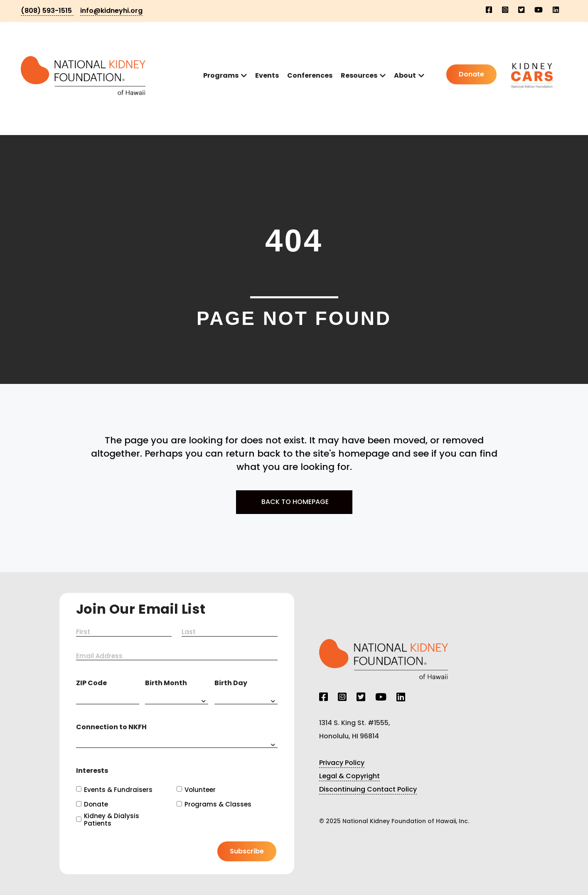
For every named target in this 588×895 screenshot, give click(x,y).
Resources (359, 75)
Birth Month (166, 683)
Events (267, 75)
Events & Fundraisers (118, 790)
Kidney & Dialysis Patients (112, 820)
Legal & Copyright (349, 776)
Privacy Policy (342, 763)
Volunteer (200, 790)
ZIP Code (91, 683)
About (405, 75)
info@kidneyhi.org (111, 11)
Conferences (310, 75)
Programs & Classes (218, 804)
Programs (221, 75)
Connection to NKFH (111, 727)
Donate (96, 804)
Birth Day (231, 683)
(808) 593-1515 (47, 11)
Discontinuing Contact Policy (368, 789)
